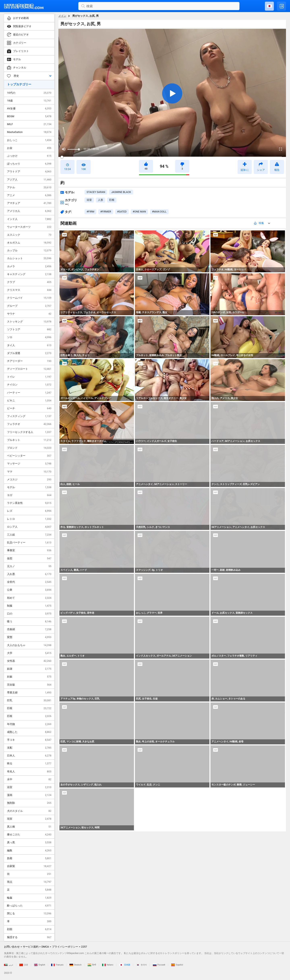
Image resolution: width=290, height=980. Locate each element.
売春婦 (29, 629)
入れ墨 (29, 574)
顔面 (29, 929)
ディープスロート (29, 369)
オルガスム (29, 243)
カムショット (29, 258)
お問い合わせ (12, 947)
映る (29, 763)
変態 (29, 637)
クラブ (29, 282)
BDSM (29, 116)
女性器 (29, 661)
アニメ (29, 195)
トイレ (29, 377)
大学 (29, 653)
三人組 (29, 535)
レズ (29, 511)
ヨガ (29, 495)
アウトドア (29, 172)
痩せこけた (29, 835)
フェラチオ (29, 424)
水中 (29, 779)
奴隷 (29, 669)
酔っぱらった (29, 906)
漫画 (29, 795)
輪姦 (29, 898)
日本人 (29, 756)
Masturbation (29, 132)
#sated (122, 212)
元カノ (29, 566)
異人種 (29, 827)
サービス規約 (31, 947)
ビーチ (29, 408)
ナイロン (29, 385)
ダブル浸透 (29, 353)
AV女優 (29, 109)
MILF (29, 124)
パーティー (29, 393)
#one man (139, 212)
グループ (29, 306)
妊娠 (29, 677)
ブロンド (29, 448)
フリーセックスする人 (29, 432)
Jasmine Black (121, 192)
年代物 (29, 724)
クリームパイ (29, 298)
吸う (29, 622)
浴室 (29, 787)
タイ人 (29, 345)
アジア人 (29, 180)
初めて (29, 598)
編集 (29, 851)
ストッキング (29, 322)
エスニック (29, 235)
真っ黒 (29, 842)
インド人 (29, 219)
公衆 (29, 590)
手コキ (29, 740)
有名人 (29, 772)
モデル (29, 487)
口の (29, 614)
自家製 (29, 866)
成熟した (29, 732)
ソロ (29, 337)
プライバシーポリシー (65, 947)
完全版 (29, 685)
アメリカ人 (29, 211)
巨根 (29, 708)
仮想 (29, 558)
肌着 (29, 858)
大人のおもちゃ (29, 645)
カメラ (29, 266)
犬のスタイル (29, 811)
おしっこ (29, 140)
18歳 (29, 101)
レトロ (29, 519)
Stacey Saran (96, 192)
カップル (29, 251)
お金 (29, 148)
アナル (29, 188)
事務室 (29, 550)
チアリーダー (29, 361)
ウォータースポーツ (29, 227)
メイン (62, 16)
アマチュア (29, 203)
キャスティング (29, 274)
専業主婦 (29, 693)
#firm (90, 212)
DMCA (45, 947)
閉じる (29, 914)
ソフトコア (29, 329)
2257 (84, 947)
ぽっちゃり (29, 164)
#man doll (159, 212)
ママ (29, 472)
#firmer (106, 212)
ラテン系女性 (29, 503)
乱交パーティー (29, 543)
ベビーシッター (29, 456)
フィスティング (29, 416)
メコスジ (29, 480)
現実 (29, 819)
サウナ (29, 314)
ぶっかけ (29, 156)
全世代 (29, 582)
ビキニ (29, 401)
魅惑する (29, 937)
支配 (29, 748)
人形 (100, 200)
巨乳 (29, 700)
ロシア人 (29, 527)
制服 (29, 606)
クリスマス (29, 290)
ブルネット (29, 440)
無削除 (29, 803)
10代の (29, 93)
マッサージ (29, 464)
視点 (29, 882)
